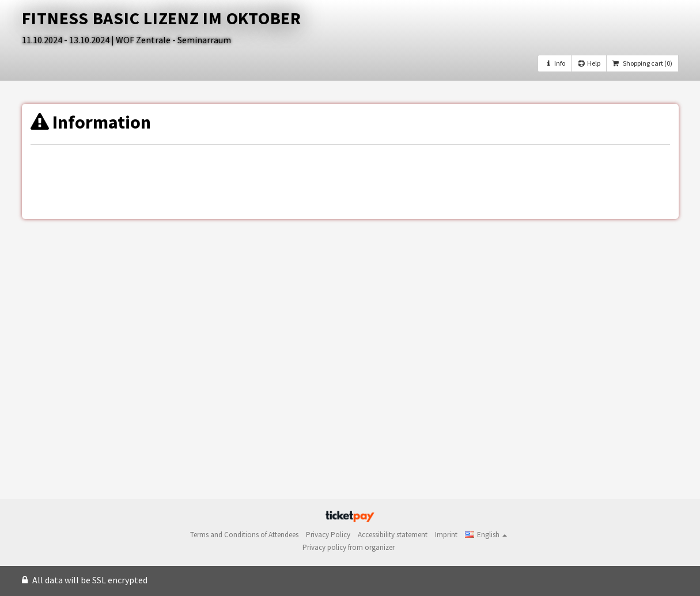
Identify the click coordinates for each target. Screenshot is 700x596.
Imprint (446, 535)
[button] (486, 535)
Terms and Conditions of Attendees (244, 535)
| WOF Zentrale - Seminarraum (171, 40)
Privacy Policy (328, 535)
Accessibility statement (393, 535)
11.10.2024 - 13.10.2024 (67, 40)
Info (554, 63)
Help (589, 63)
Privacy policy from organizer (349, 547)
